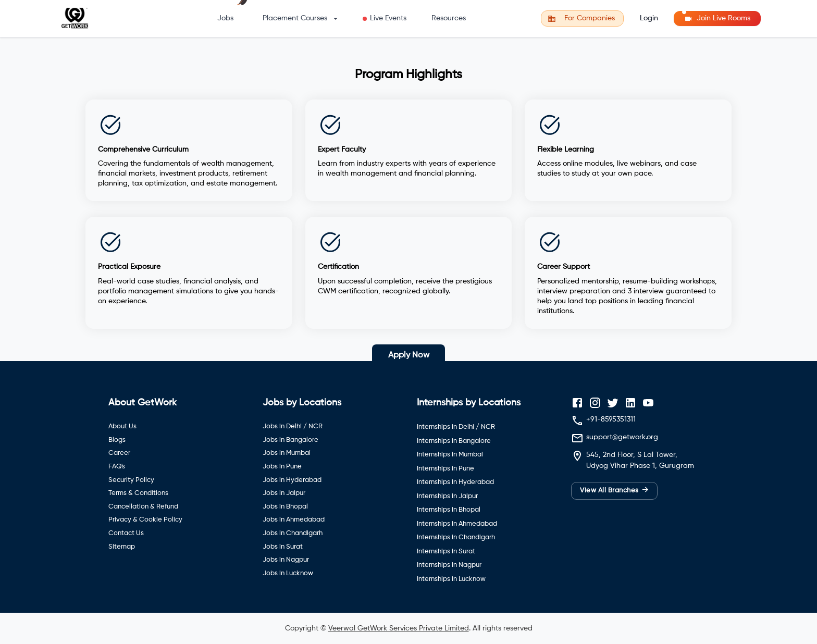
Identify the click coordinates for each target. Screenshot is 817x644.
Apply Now (409, 355)
